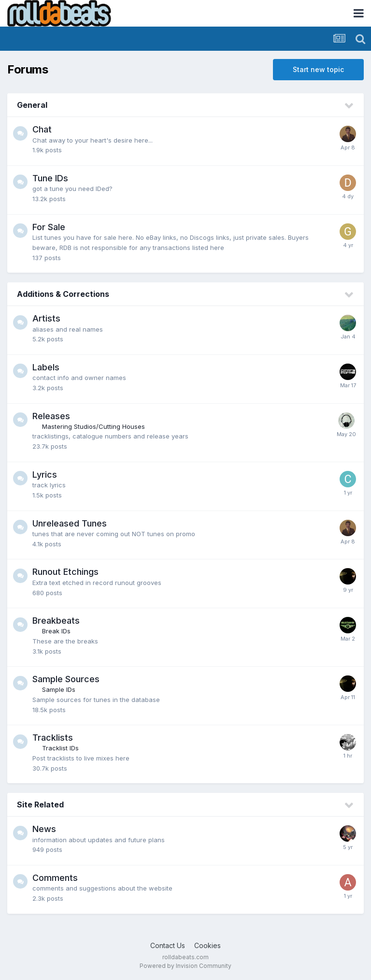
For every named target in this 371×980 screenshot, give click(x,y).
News (44, 829)
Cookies (207, 945)
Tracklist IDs (60, 748)
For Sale (49, 227)
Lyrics (45, 475)
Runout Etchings (65, 572)
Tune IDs (50, 178)
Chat (42, 129)
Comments (55, 878)
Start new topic (318, 69)
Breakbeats (56, 621)
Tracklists (53, 738)
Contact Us (168, 945)
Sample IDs (59, 689)
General (32, 105)
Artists (46, 318)
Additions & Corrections (63, 294)
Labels (46, 367)
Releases (51, 416)
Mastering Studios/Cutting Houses (93, 426)
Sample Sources (66, 679)
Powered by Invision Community (185, 966)
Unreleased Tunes (70, 523)
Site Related (40, 804)
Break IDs (56, 631)
